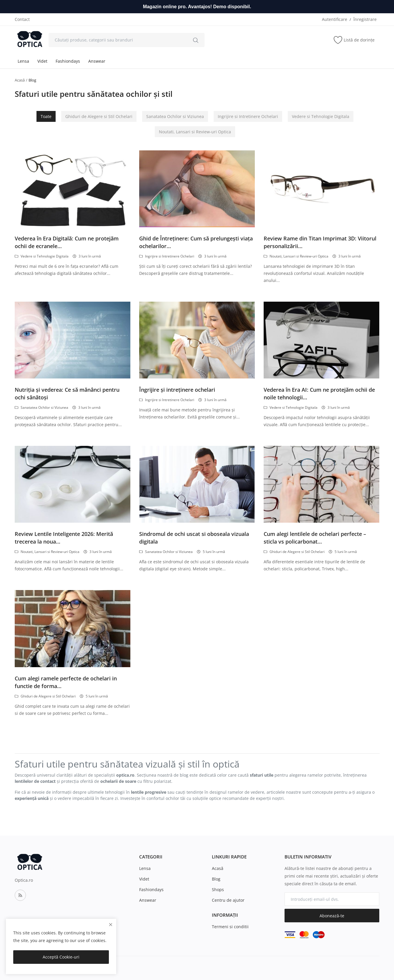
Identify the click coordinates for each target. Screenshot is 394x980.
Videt (42, 61)
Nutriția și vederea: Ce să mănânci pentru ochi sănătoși (67, 393)
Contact (22, 19)
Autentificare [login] (335, 19)
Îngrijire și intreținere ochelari (177, 390)
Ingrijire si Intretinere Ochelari (248, 116)
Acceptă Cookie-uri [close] (61, 957)
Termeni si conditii (230, 927)
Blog (216, 879)
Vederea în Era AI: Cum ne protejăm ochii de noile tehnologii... (319, 393)
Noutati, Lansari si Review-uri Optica (195, 132)
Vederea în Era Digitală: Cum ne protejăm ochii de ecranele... (67, 242)
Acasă (20, 80)
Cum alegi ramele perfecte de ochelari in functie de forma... (66, 682)
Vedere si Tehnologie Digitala (321, 116)
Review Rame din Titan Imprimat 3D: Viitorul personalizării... (320, 242)
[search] (196, 40)
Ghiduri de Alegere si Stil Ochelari (99, 116)
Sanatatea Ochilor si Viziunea (175, 116)
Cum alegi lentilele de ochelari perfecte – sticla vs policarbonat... (315, 538)
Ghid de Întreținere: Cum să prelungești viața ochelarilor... (196, 242)
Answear (97, 61)
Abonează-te (332, 916)
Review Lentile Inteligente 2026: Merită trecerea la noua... (64, 538)
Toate (46, 116)
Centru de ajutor (228, 900)
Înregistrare (365, 19)
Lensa (23, 61)
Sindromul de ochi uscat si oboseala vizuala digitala (194, 538)
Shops (218, 890)
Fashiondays (68, 61)
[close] (111, 925)
